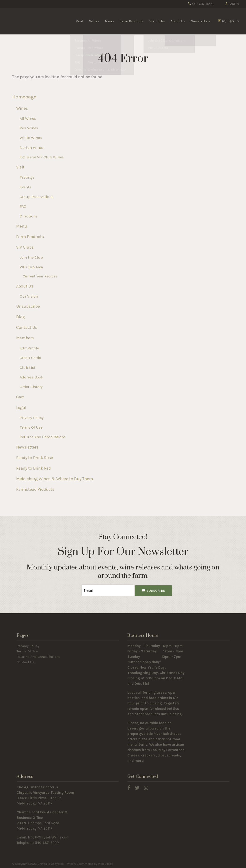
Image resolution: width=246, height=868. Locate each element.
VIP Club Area (31, 267)
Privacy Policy (32, 418)
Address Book (31, 377)
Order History (31, 387)
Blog (21, 317)
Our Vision (29, 296)
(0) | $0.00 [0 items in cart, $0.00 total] (228, 21)
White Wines (31, 138)
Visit (80, 21)
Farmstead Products (35, 489)
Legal (21, 408)
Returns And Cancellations (43, 437)
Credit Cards (30, 358)
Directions (29, 216)
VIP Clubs (157, 21)
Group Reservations (37, 197)
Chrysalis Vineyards (33, 21)
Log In (232, 4)
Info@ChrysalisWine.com (49, 837)
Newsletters (201, 21)
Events (25, 187)
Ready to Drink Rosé (35, 458)
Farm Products (132, 21)
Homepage (24, 97)
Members (25, 338)
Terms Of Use (31, 427)
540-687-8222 (201, 4)
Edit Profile (29, 348)
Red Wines (29, 128)
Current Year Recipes (40, 276)
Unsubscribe (28, 306)
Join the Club (31, 257)
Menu (109, 21)
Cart (20, 397)
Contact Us (27, 327)
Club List (28, 368)
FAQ (23, 206)
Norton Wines (32, 148)
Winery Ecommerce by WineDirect (90, 863)
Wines (94, 21)
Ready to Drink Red (34, 468)
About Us (178, 21)
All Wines (28, 118)
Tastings (27, 177)
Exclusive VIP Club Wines (42, 157)
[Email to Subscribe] (108, 590)
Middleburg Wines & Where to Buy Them (55, 479)
